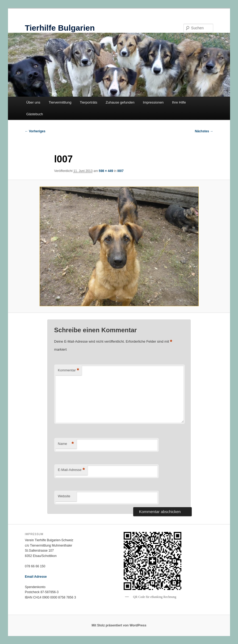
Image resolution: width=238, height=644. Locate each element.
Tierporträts (89, 102)
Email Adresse (36, 577)
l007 (120, 171)
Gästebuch (35, 114)
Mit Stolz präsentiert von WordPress (119, 625)
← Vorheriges (35, 131)
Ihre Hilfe (179, 102)
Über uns (33, 102)
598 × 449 (106, 171)
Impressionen (153, 102)
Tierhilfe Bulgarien (60, 28)
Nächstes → (204, 131)
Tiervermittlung (60, 102)
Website (64, 496)
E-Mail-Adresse (71, 470)
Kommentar (69, 370)
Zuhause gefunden (120, 102)
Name (66, 444)
